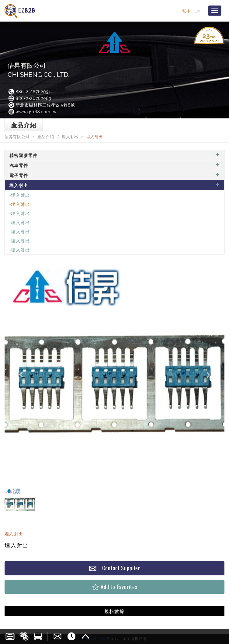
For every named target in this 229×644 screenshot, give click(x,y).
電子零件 (114, 175)
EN (198, 11)
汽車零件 (114, 165)
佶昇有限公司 (17, 137)
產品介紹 (46, 137)
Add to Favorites (114, 587)
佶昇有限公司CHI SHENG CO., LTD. (38, 70)
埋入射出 (70, 137)
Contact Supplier (114, 568)
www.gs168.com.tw (32, 112)
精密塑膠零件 (114, 155)
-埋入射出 (20, 195)
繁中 (187, 11)
